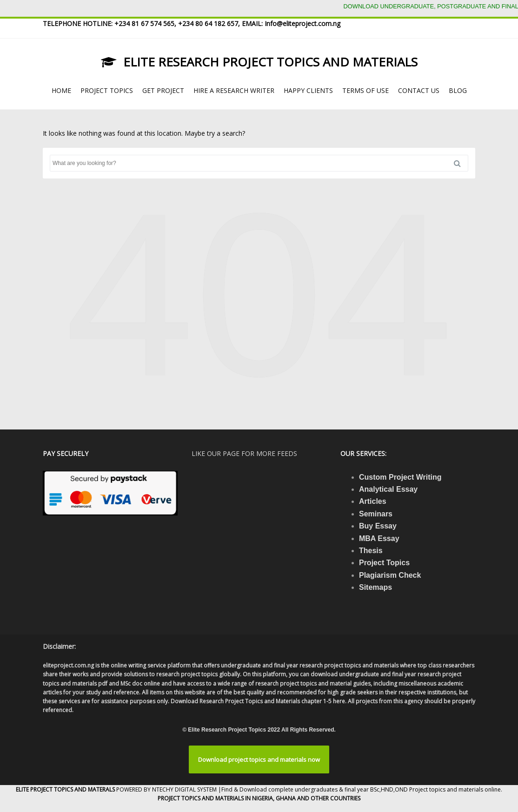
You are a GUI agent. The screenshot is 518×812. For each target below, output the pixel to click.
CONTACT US (419, 90)
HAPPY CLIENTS (308, 90)
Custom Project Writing (400, 477)
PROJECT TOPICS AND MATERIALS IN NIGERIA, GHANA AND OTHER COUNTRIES (259, 798)
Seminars (376, 514)
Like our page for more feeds (244, 453)
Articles (373, 501)
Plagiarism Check (390, 575)
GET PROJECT (163, 90)
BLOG (458, 90)
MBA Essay (379, 538)
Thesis (371, 551)
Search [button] (461, 163)
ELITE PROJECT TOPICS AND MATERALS (66, 789)
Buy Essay (378, 526)
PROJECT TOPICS (107, 90)
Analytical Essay (388, 489)
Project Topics (384, 563)
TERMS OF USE (365, 90)
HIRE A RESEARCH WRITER (234, 90)
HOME (61, 90)
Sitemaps (375, 587)
